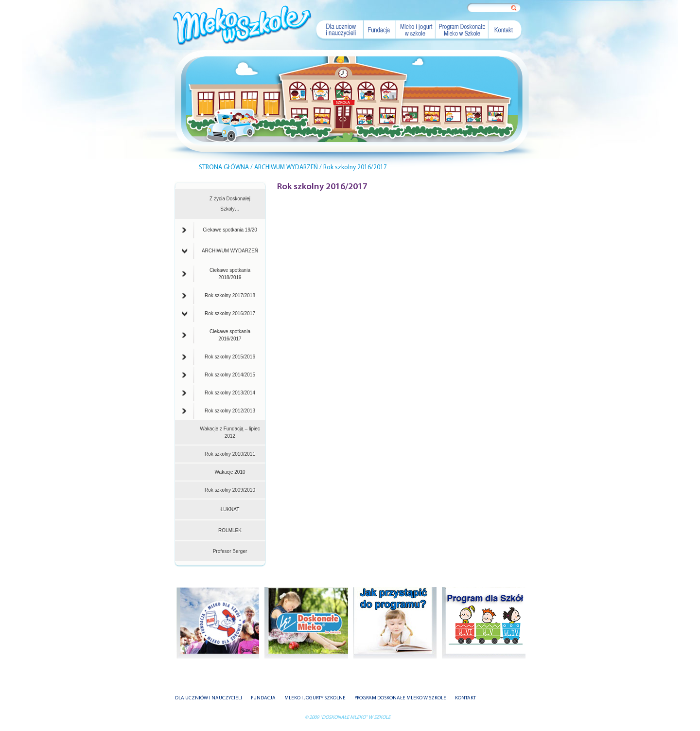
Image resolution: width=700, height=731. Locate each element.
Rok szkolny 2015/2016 (219, 357)
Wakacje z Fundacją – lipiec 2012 (230, 432)
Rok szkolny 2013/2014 (219, 393)
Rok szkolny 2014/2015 (219, 375)
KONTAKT (465, 698)
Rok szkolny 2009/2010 (230, 490)
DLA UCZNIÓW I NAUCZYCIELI (209, 698)
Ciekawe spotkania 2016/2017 (216, 335)
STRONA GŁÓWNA (224, 168)
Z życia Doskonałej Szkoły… (230, 204)
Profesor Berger (230, 551)
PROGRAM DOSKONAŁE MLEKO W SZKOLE (400, 698)
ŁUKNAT (230, 509)
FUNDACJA (263, 698)
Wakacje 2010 (230, 472)
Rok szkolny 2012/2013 (219, 411)
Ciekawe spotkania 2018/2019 (216, 274)
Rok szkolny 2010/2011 (230, 454)
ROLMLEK (230, 530)
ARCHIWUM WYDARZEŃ (220, 251)
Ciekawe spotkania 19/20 (219, 230)
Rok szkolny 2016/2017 (219, 314)
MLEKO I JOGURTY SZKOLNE (315, 698)
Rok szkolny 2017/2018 (219, 296)
